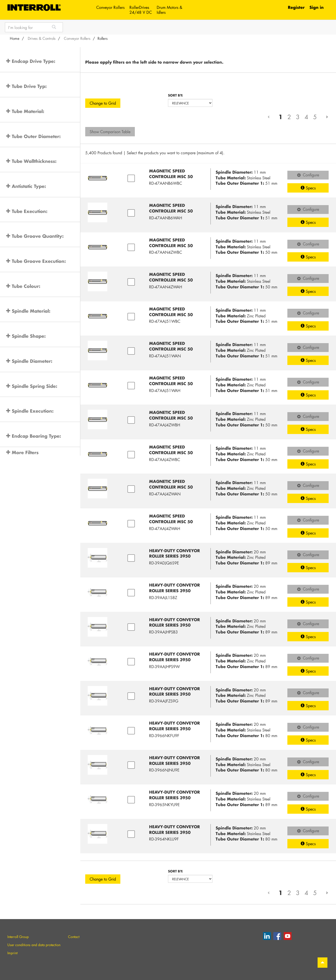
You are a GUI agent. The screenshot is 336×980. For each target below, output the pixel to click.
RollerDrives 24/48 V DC (141, 10)
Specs (308, 188)
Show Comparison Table (110, 132)
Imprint (12, 953)
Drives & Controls (42, 38)
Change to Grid (103, 103)
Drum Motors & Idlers (169, 10)
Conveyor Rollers (110, 7)
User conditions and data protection (34, 945)
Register (296, 7)
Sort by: (175, 95)
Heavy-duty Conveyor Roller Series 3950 (175, 553)
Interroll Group (18, 937)
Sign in (317, 7)
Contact (74, 937)
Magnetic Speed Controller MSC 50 (171, 174)
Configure (308, 175)
